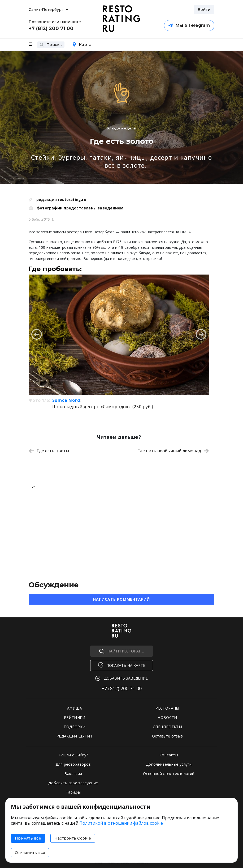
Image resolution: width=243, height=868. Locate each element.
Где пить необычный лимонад (173, 451)
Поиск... (51, 45)
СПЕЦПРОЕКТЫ (167, 727)
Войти (204, 10)
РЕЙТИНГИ (75, 717)
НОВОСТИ (167, 717)
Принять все (28, 838)
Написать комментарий (121, 599)
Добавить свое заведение (73, 783)
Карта (82, 45)
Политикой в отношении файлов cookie (121, 823)
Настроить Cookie (73, 838)
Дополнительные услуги (169, 764)
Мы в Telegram (189, 25)
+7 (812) (122, 688)
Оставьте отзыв (168, 736)
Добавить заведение (126, 678)
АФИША (75, 708)
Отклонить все (30, 853)
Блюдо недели (122, 128)
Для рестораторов (73, 764)
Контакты (169, 755)
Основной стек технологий (169, 774)
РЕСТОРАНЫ (167, 708)
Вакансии (73, 774)
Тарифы (73, 792)
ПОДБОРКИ (75, 727)
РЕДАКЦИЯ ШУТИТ (75, 736)
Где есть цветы (49, 451)
